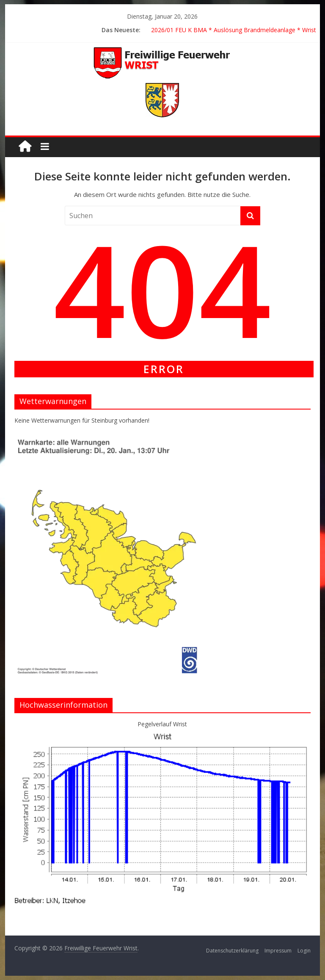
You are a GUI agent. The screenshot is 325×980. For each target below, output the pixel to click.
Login (304, 951)
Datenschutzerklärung (232, 951)
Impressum (278, 951)
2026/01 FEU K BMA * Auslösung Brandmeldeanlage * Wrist (234, 30)
